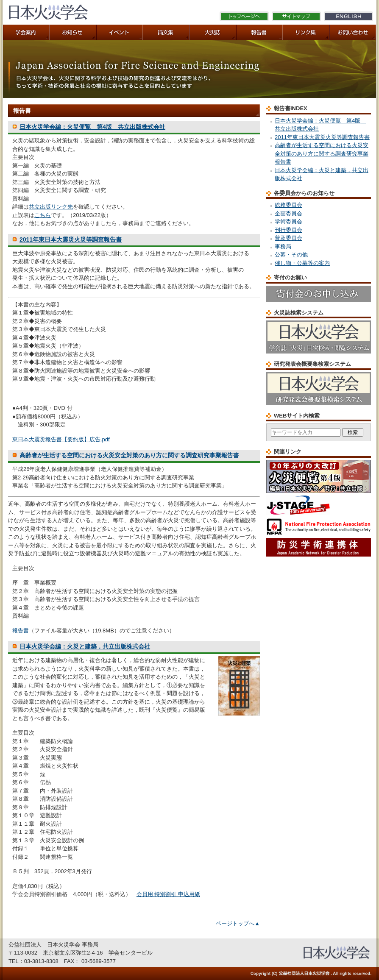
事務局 (283, 246)
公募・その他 (291, 255)
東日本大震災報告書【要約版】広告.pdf (61, 439)
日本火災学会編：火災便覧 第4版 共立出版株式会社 (92, 127)
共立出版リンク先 (51, 207)
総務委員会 (288, 205)
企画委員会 (288, 213)
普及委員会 (288, 238)
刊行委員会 (288, 230)
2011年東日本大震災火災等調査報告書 (71, 239)
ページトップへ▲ (238, 923)
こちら (43, 215)
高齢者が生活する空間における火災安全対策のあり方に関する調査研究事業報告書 (129, 455)
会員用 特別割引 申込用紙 (168, 894)
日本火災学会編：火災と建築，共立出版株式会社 (85, 646)
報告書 (21, 631)
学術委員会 (288, 221)
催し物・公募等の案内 (302, 263)
